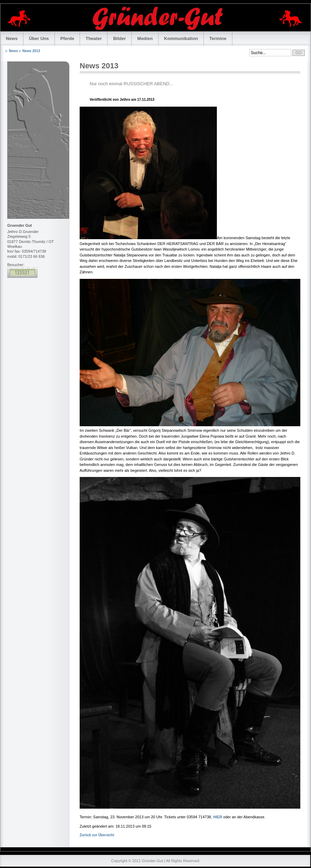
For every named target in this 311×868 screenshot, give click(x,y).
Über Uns (39, 38)
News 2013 (31, 51)
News (12, 38)
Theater (94, 38)
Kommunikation (181, 38)
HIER (218, 817)
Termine (218, 38)
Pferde (67, 38)
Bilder (119, 38)
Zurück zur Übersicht (97, 835)
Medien (145, 38)
